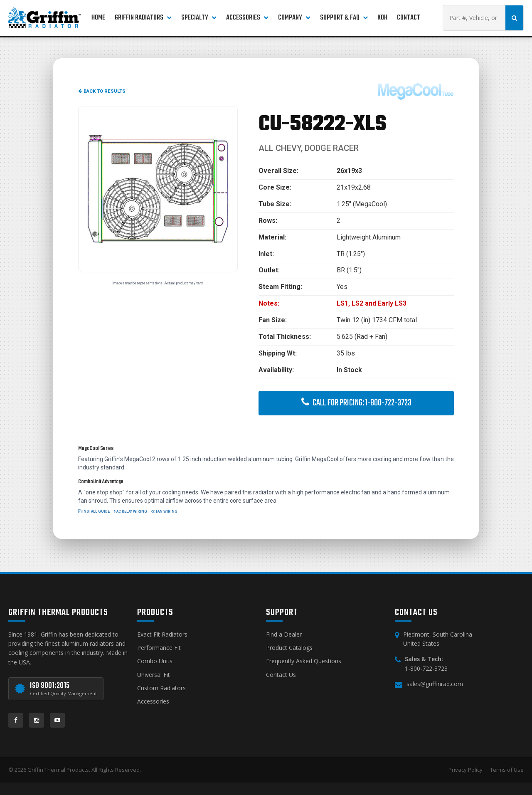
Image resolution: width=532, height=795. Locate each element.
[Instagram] (37, 720)
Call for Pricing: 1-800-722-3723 (356, 403)
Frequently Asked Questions (304, 661)
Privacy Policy (465, 770)
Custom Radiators (161, 688)
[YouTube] (57, 720)
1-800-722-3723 (426, 668)
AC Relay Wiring (131, 511)
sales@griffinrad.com (435, 684)
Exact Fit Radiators (162, 634)
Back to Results (102, 91)
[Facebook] (16, 720)
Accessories (153, 701)
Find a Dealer (284, 634)
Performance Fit (159, 648)
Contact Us (281, 675)
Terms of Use (507, 770)
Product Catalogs (289, 648)
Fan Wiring (164, 511)
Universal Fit (154, 675)
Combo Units (155, 661)
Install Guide (94, 511)
